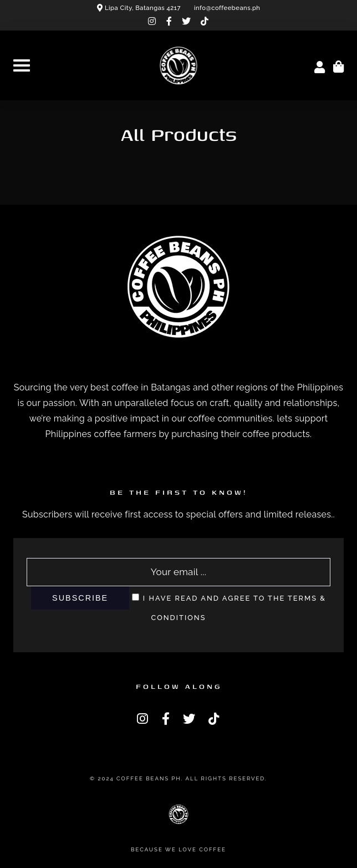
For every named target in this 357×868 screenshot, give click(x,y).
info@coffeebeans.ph (227, 8)
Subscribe (80, 598)
